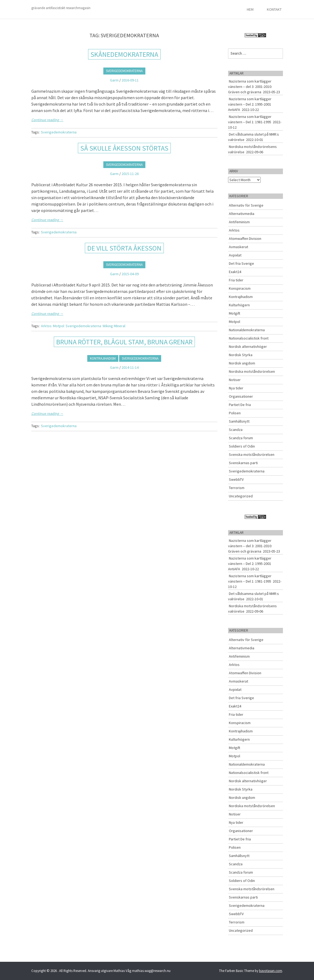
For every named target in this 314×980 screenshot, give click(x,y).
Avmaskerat (239, 247)
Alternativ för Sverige (246, 205)
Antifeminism (239, 222)
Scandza (236, 430)
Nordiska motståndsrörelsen (252, 371)
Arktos (46, 326)
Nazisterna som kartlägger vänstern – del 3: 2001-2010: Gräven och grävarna (250, 87)
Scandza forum (241, 438)
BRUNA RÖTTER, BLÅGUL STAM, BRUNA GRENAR (124, 342)
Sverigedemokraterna (124, 71)
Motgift (234, 313)
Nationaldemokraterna (247, 330)
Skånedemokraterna (124, 54)
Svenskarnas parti (243, 463)
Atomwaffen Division (245, 239)
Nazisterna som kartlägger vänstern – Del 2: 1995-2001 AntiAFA (250, 104)
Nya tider (236, 388)
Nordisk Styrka (241, 355)
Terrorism (237, 488)
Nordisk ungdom (242, 363)
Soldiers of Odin (242, 446)
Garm (114, 80)
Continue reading (47, 120)
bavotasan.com (271, 971)
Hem (250, 9)
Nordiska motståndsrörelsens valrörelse (252, 149)
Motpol (59, 326)
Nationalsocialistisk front (249, 338)
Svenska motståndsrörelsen (252, 454)
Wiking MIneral (114, 326)
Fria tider (236, 280)
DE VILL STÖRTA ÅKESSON (124, 248)
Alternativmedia (242, 214)
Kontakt (274, 9)
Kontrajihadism (103, 358)
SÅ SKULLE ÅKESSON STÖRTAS (124, 148)
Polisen (235, 413)
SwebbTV (236, 479)
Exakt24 (235, 272)
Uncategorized (241, 496)
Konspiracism (240, 288)
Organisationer (241, 396)
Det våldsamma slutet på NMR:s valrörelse (254, 137)
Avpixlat (235, 255)
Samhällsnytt (239, 421)
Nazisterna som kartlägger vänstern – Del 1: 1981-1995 (250, 119)
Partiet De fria (240, 405)
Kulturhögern (239, 305)
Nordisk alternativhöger (248, 346)
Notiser (235, 380)
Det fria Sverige (241, 263)
